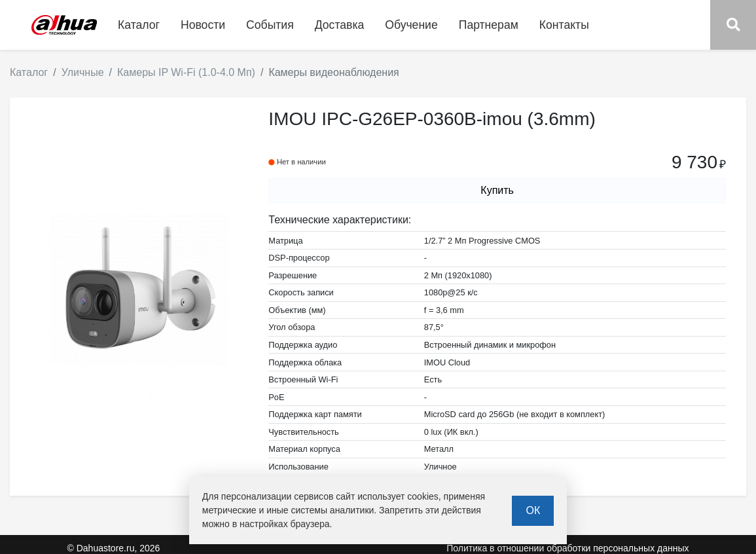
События (270, 25)
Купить (497, 190)
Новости (203, 25)
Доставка (340, 25)
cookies (423, 496)
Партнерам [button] (489, 25)
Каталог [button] (139, 25)
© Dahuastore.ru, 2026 (114, 548)
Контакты (564, 25)
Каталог (29, 72)
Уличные (83, 72)
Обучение (411, 25)
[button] (733, 25)
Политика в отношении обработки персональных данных (567, 548)
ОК (533, 510)
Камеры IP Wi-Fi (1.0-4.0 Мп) (186, 72)
